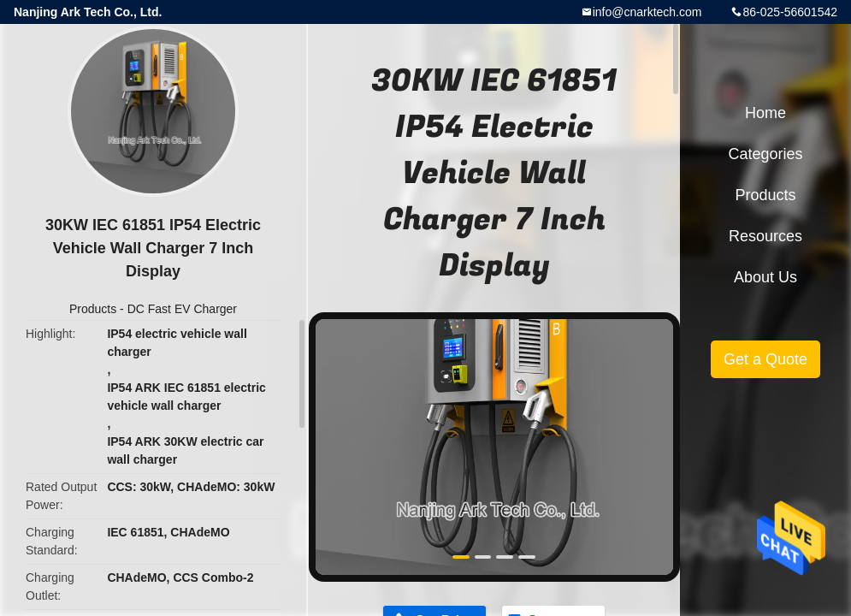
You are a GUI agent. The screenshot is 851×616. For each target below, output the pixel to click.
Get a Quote (765, 359)
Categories (765, 154)
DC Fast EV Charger (182, 309)
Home (765, 113)
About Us (765, 277)
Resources (765, 236)
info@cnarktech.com (647, 12)
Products (93, 309)
